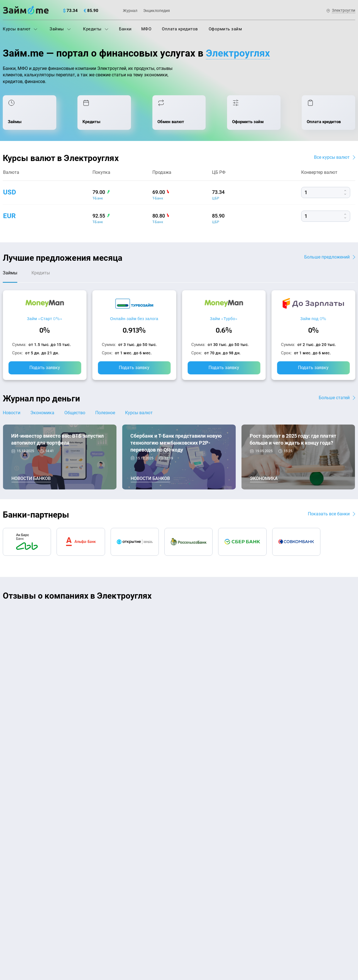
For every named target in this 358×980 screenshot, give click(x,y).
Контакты (76, 800)
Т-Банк (98, 198)
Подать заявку (45, 368)
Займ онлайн (105, 901)
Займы (60, 29)
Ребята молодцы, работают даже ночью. (49, 625)
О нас (8, 800)
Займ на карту (196, 840)
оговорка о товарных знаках (175, 941)
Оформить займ (225, 29)
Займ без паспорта (200, 864)
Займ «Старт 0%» (45, 319)
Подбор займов (108, 864)
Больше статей (334, 398)
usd (10, 192)
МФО (146, 29)
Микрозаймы (105, 876)
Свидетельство (15, 946)
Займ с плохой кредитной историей (217, 852)
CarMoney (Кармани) (83, 615)
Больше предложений (327, 257)
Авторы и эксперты (159, 800)
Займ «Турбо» (224, 319)
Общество (75, 413)
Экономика (42, 413)
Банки (125, 29)
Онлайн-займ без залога (134, 319)
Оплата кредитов (180, 29)
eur (9, 216)
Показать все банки (329, 514)
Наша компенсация (250, 800)
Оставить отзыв (179, 687)
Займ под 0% (313, 319)
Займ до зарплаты (200, 889)
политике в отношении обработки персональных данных (236, 927)
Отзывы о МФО (18, 889)
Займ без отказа (198, 901)
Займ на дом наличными (207, 828)
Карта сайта (334, 800)
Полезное (105, 413)
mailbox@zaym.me (299, 835)
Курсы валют (20, 29)
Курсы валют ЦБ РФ (23, 864)
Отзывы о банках (20, 876)
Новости (12, 413)
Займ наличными (110, 889)
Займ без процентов (202, 876)
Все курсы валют (332, 157)
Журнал (130, 11)
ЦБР (216, 198)
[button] (354, 596)
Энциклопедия (157, 11)
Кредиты (96, 29)
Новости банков (31, 478)
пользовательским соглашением (60, 932)
